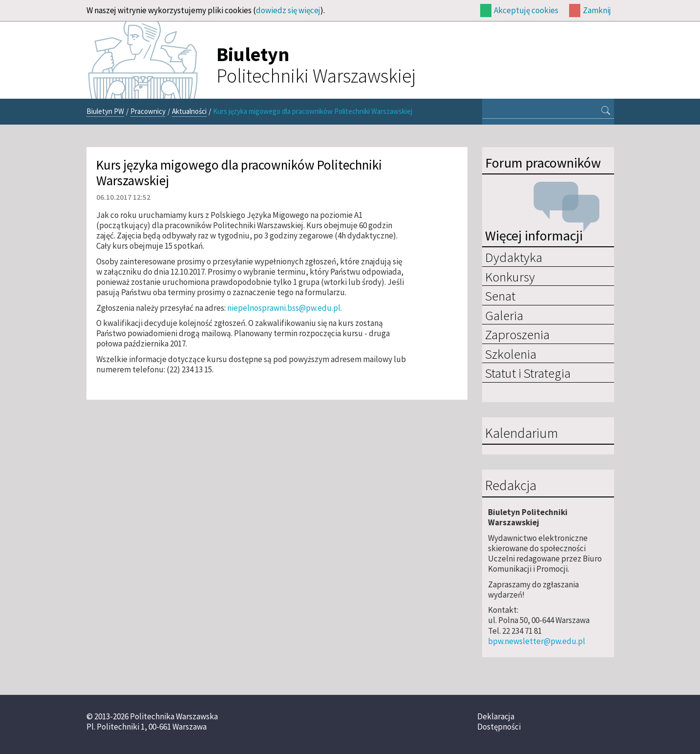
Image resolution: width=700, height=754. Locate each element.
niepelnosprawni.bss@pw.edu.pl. (285, 308)
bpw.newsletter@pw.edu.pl (537, 641)
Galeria (504, 315)
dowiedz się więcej (288, 10)
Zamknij (597, 10)
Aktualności (189, 111)
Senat (500, 296)
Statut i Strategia (528, 373)
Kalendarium (521, 433)
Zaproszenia (517, 334)
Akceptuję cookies (526, 10)
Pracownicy (148, 111)
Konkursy (510, 277)
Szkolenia (511, 354)
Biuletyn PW (105, 111)
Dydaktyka (514, 257)
